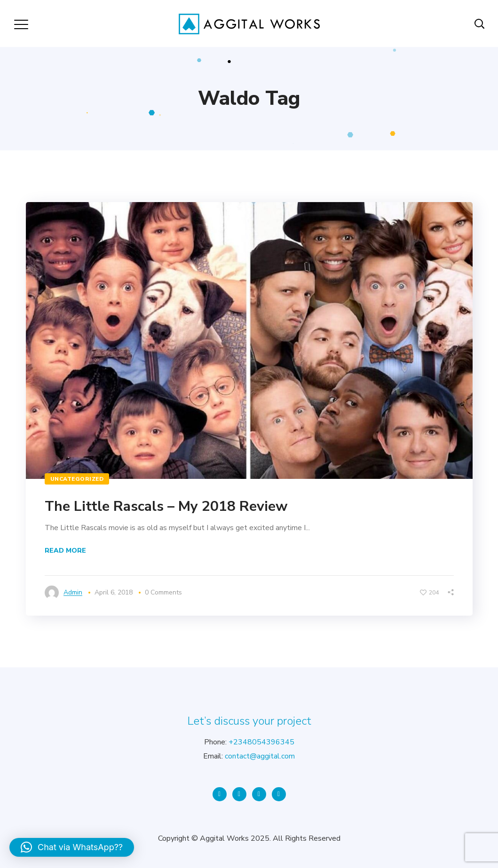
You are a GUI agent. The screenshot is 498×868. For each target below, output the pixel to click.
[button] (72, 847)
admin (73, 592)
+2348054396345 (261, 742)
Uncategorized (77, 479)
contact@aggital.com (260, 756)
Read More (65, 551)
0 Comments (163, 592)
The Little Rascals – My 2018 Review (166, 506)
